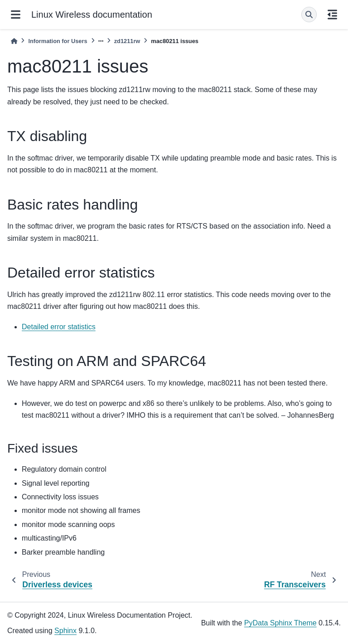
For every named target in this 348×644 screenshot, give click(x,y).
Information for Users (58, 41)
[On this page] (332, 15)
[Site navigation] (16, 15)
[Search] (309, 15)
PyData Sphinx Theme (280, 623)
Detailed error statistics (59, 327)
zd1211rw (127, 41)
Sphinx (65, 631)
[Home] (14, 41)
